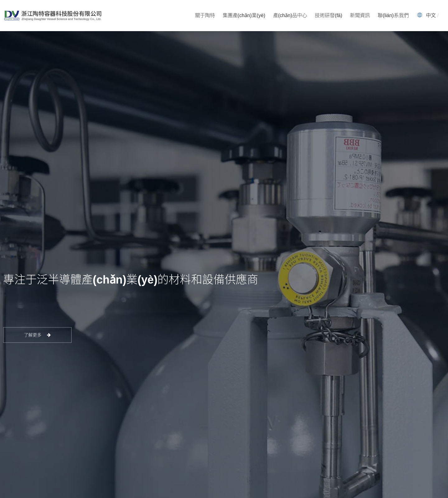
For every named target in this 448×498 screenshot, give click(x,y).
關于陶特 (205, 15)
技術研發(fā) (329, 15)
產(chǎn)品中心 (290, 15)
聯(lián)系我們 (393, 15)
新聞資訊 (360, 15)
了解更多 (37, 335)
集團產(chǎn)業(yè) (244, 15)
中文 (431, 15)
